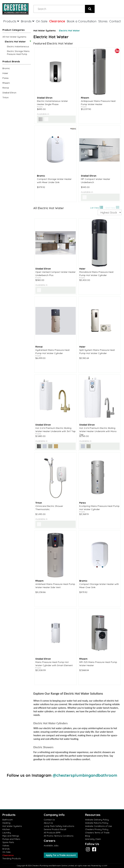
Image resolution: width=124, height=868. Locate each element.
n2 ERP (104, 866)
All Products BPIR (52, 833)
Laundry (7, 833)
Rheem (6, 83)
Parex (5, 78)
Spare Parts (8, 842)
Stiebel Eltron (9, 93)
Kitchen (6, 829)
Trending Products (12, 858)
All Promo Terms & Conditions (59, 836)
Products (11, 21)
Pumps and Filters (11, 839)
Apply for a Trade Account (61, 855)
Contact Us (49, 820)
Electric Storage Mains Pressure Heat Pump (18, 53)
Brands (28, 21)
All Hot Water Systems (14, 37)
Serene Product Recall (55, 829)
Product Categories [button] (13, 30)
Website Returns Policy (97, 823)
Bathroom (8, 820)
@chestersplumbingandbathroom (85, 775)
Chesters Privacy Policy (97, 829)
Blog (88, 836)
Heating (6, 823)
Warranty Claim (93, 839)
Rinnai (6, 88)
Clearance (57, 21)
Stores (103, 21)
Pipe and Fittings (11, 836)
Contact (115, 21)
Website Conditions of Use (98, 826)
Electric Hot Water (18, 42)
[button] (17, 62)
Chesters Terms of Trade (97, 833)
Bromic (6, 68)
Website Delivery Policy (97, 820)
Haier (5, 73)
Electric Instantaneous (18, 46)
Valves (6, 845)
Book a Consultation (82, 21)
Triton (5, 97)
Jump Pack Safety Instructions (59, 826)
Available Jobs (51, 845)
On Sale (42, 21)
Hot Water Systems (44, 31)
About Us (48, 823)
